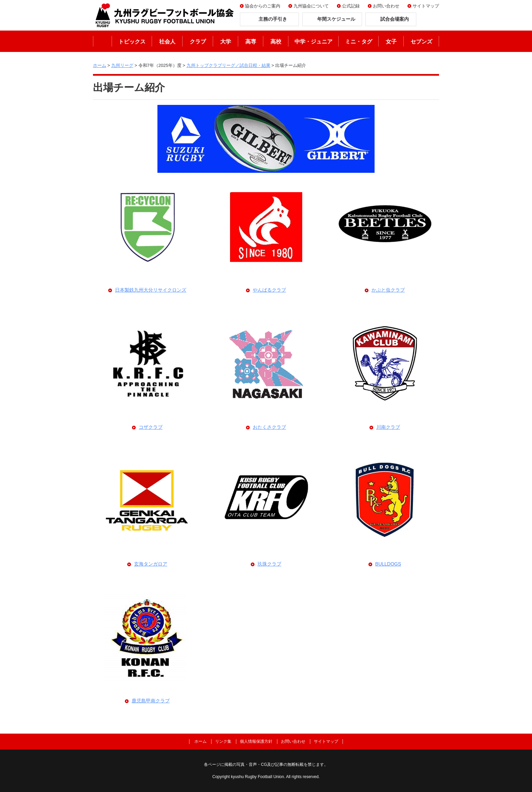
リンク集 (223, 741)
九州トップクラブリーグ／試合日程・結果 (229, 65)
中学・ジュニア (313, 42)
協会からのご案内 (263, 6)
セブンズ (421, 42)
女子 (391, 42)
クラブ (198, 42)
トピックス (132, 42)
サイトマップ (426, 6)
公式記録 (351, 6)
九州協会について (311, 6)
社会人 (167, 42)
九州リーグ (122, 65)
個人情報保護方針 (256, 741)
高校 (276, 42)
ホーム (102, 41)
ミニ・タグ (359, 42)
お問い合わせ (386, 6)
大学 (226, 42)
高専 (251, 42)
